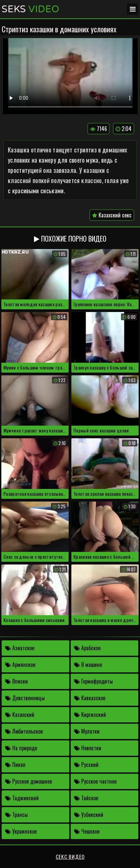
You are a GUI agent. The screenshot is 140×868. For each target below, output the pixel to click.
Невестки (88, 748)
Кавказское (90, 698)
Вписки (16, 681)
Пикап (15, 765)
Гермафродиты (93, 681)
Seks (30, 9)
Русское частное (95, 781)
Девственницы (25, 698)
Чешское (87, 831)
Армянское (20, 665)
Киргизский (90, 715)
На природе (21, 748)
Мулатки (87, 731)
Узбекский (89, 815)
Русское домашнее (29, 781)
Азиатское (20, 648)
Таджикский (22, 798)
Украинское (21, 831)
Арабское (87, 648)
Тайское (86, 798)
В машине (88, 665)
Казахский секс (112, 215)
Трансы (16, 815)
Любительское (24, 731)
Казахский (20, 715)
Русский (86, 765)
